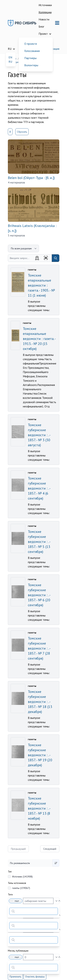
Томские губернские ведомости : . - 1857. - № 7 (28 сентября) (39, 648)
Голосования (32, 51)
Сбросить (22, 132)
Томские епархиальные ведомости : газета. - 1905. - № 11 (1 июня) (41, 285)
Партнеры (30, 58)
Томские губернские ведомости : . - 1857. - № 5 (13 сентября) (39, 542)
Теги (10, 894)
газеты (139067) (21, 888)
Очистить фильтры (35, 977)
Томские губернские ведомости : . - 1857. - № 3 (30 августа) (39, 435)
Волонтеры (31, 65)
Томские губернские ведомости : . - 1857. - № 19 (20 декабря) (40, 755)
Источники (45, 5)
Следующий (50, 849)
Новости (44, 19)
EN (10, 57)
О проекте (31, 44)
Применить (15, 977)
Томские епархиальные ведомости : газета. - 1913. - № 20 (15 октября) (39, 339)
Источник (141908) (22, 877)
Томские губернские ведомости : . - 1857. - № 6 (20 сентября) (39, 595)
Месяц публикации (18, 951)
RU (10, 62)
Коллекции (45, 12)
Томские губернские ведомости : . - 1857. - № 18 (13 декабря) (40, 702)
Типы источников (17, 883)
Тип (10, 872)
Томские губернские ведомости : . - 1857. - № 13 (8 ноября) (39, 808)
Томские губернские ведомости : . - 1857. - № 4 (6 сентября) (39, 488)
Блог (41, 26)
